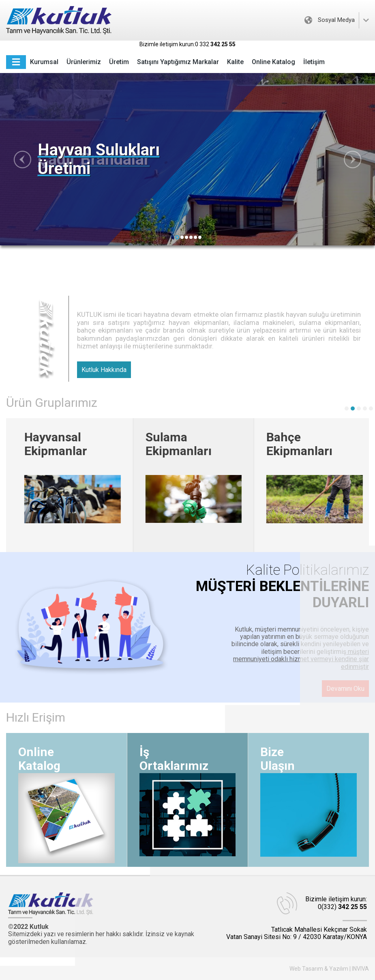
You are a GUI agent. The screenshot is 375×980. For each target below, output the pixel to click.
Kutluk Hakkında (104, 370)
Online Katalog (273, 62)
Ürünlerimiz (84, 62)
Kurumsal (44, 62)
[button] (177, 237)
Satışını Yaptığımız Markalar (178, 62)
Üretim (119, 62)
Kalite (235, 62)
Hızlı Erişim (36, 717)
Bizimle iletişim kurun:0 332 (187, 44)
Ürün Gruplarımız (52, 403)
